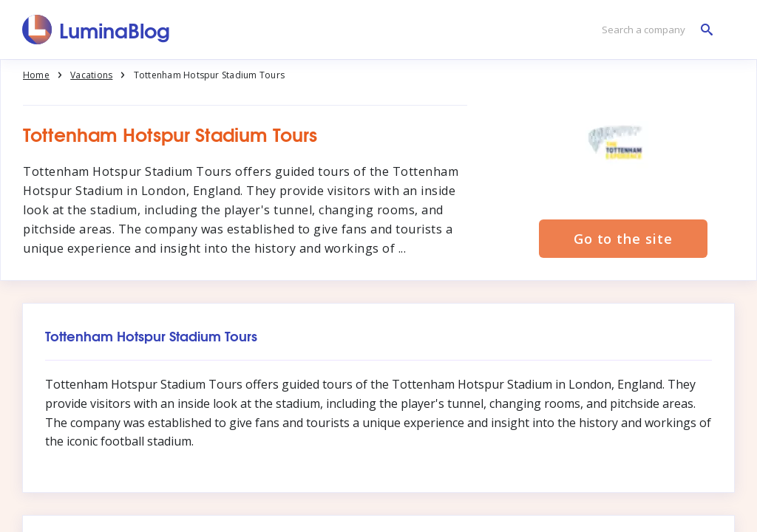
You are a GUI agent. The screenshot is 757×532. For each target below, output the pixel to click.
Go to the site (623, 239)
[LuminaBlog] (96, 30)
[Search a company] (654, 30)
